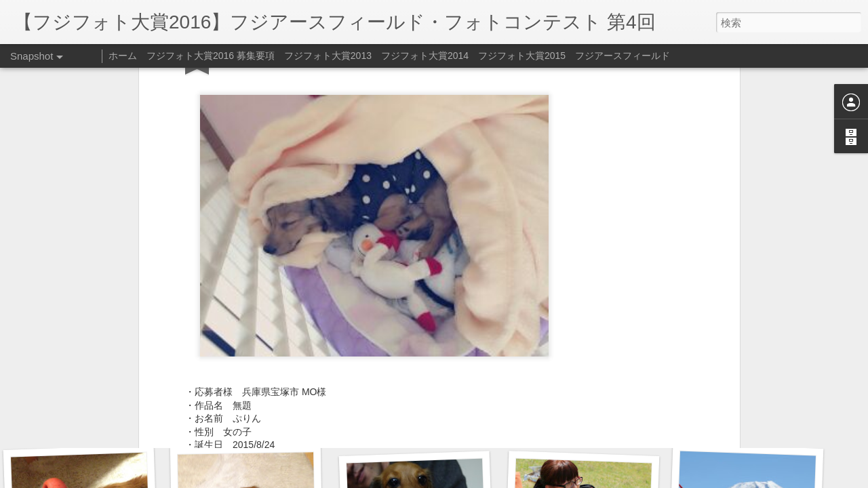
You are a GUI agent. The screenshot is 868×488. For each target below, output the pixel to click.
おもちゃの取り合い (743, 425)
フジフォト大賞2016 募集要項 (211, 56)
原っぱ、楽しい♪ (84, 418)
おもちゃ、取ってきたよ (422, 419)
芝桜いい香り (255, 425)
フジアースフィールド (623, 56)
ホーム (123, 56)
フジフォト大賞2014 (425, 56)
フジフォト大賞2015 (522, 56)
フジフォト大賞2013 (328, 56)
